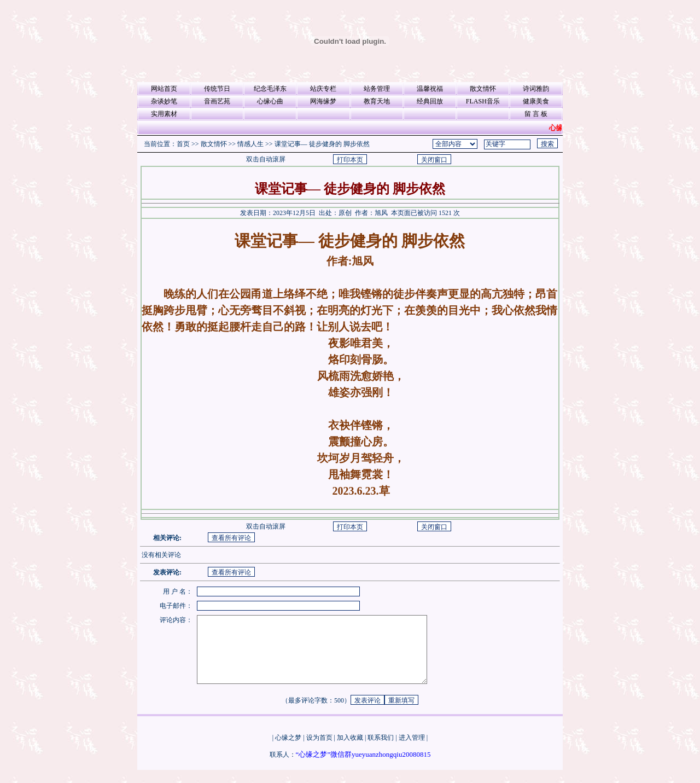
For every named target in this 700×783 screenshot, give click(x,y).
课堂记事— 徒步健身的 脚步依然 (322, 144)
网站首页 (164, 89)
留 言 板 (536, 114)
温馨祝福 (430, 89)
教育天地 (377, 101)
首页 (183, 144)
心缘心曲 (270, 101)
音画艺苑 (217, 101)
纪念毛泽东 (270, 89)
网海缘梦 (323, 101)
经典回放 (430, 101)
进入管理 (412, 751)
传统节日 (217, 89)
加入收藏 (350, 751)
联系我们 (381, 751)
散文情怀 (483, 89)
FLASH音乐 (483, 101)
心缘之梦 (288, 751)
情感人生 (250, 144)
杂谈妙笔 (164, 101)
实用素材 (164, 114)
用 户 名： (178, 591)
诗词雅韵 (536, 89)
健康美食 (536, 101)
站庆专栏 (323, 89)
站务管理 (377, 89)
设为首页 (319, 751)
